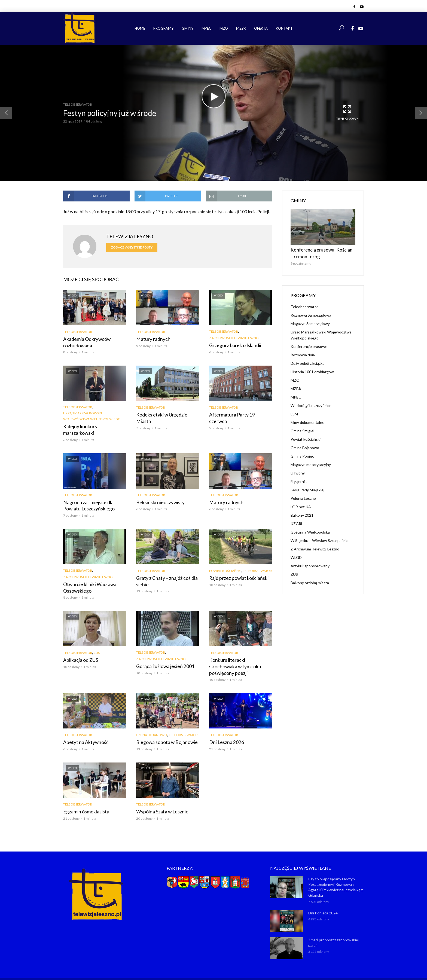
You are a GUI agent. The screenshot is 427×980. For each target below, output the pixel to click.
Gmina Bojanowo (152, 718)
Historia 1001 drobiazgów (312, 369)
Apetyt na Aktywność (83, 725)
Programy (163, 28)
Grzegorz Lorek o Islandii (233, 345)
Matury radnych (151, 339)
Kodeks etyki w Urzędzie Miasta (167, 414)
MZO (224, 28)
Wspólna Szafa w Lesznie (159, 794)
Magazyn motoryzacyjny (311, 462)
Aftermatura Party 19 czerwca (238, 414)
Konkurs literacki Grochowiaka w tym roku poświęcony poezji (240, 653)
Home (140, 28)
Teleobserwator (78, 104)
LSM (294, 411)
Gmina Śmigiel (302, 428)
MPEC (206, 28)
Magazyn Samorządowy (310, 321)
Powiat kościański (225, 562)
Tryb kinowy (347, 112)
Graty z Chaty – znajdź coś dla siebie (164, 572)
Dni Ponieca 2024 (322, 893)
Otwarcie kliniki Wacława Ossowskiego (87, 578)
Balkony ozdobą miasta (310, 580)
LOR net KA (301, 504)
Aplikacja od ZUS (79, 650)
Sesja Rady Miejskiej (307, 487)
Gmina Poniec (302, 454)
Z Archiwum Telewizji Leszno (234, 338)
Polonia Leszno (303, 496)
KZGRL (297, 521)
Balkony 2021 (302, 513)
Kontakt (284, 28)
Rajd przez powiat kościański (237, 569)
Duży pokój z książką (307, 361)
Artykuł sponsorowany (310, 563)
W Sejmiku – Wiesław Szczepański (319, 538)
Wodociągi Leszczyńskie (311, 403)
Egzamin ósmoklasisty (84, 794)
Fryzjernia (299, 479)
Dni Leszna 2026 (225, 725)
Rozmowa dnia (303, 352)
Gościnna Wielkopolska (310, 530)
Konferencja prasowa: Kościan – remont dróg (318, 252)
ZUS (97, 643)
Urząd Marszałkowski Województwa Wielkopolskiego (92, 416)
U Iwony (298, 471)
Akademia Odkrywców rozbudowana (85, 342)
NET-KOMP (244, 968)
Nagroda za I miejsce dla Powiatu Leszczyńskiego (94, 497)
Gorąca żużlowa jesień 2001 (162, 656)
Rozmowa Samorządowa (311, 313)
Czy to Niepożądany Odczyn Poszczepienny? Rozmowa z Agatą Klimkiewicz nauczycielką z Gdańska (335, 868)
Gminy (187, 28)
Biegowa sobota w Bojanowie (164, 725)
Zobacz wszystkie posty (132, 247)
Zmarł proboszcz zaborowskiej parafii (333, 923)
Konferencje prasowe (309, 344)
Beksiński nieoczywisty (158, 494)
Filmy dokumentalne (307, 420)
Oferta (261, 28)
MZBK (241, 28)
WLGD (296, 555)
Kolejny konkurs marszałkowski (93, 426)
